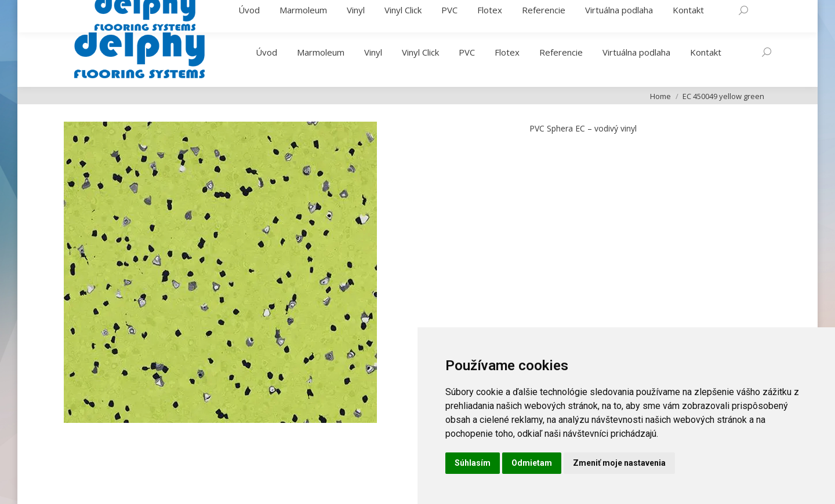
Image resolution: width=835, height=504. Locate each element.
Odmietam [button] (532, 463)
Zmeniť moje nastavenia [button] (619, 463)
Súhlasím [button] (473, 463)
